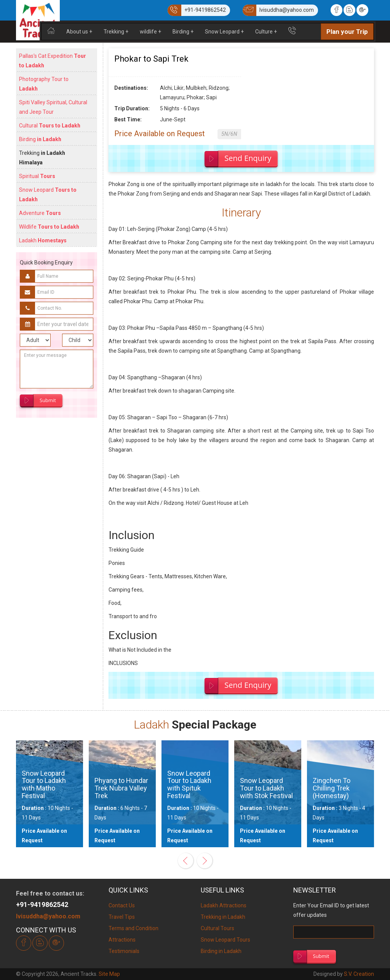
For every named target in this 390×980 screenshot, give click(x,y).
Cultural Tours (217, 928)
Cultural (50, 126)
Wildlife (49, 227)
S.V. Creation (359, 974)
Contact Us (122, 905)
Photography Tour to (44, 84)
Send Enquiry (248, 158)
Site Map (109, 974)
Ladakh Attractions (224, 905)
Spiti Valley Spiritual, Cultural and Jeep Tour (53, 107)
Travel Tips (122, 917)
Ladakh (43, 240)
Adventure (40, 213)
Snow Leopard (224, 32)
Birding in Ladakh (221, 951)
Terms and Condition (133, 928)
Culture (266, 32)
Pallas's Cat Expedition (53, 61)
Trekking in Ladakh (223, 917)
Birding (183, 32)
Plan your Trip (347, 32)
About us (79, 32)
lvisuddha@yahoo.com (48, 916)
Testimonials (124, 951)
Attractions (122, 940)
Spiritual (37, 176)
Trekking (116, 32)
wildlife (150, 32)
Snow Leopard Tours (225, 940)
